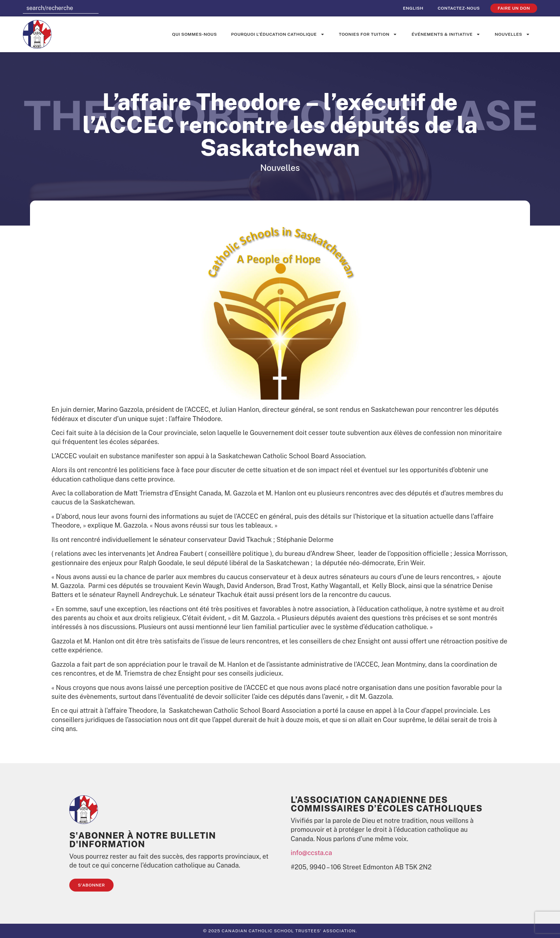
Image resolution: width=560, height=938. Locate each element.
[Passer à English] (413, 8)
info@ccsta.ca (311, 853)
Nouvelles (512, 34)
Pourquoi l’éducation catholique (278, 34)
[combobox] (61, 8)
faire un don (514, 8)
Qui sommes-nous (194, 34)
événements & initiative (446, 34)
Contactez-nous (459, 8)
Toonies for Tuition (368, 34)
